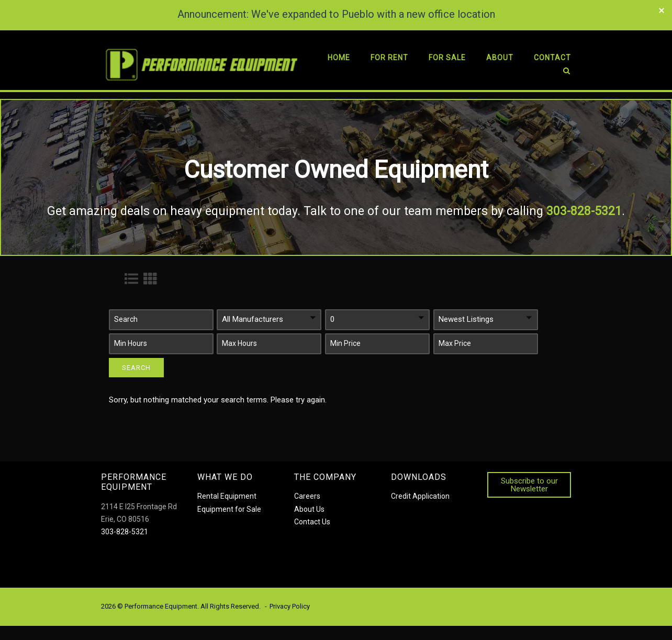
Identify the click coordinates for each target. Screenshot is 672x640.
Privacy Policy (290, 606)
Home (339, 58)
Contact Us (312, 521)
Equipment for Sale (229, 509)
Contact (552, 58)
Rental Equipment (227, 496)
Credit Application (420, 496)
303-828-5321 (125, 531)
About (500, 58)
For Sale (447, 58)
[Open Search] (567, 73)
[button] (161, 319)
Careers (307, 496)
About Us (309, 509)
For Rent (389, 58)
